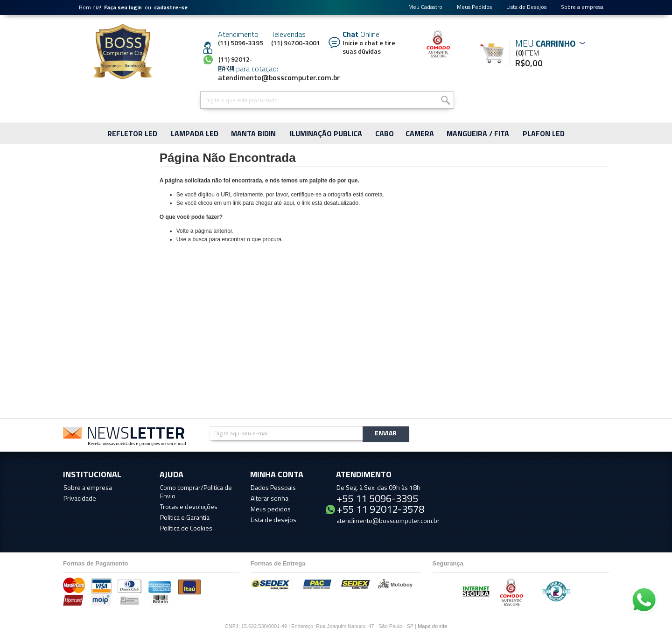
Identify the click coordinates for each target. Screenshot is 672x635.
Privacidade (80, 498)
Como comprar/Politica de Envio (196, 492)
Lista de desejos (273, 520)
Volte (183, 231)
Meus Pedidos (474, 7)
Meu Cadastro (425, 7)
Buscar (445, 100)
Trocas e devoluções (189, 506)
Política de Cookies (186, 528)
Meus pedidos (271, 509)
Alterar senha (269, 498)
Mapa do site (432, 626)
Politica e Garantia (185, 517)
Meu (495, 53)
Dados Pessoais (273, 487)
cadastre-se (171, 7)
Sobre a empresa (582, 7)
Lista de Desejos (526, 7)
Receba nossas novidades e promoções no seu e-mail (137, 443)
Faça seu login (123, 7)
